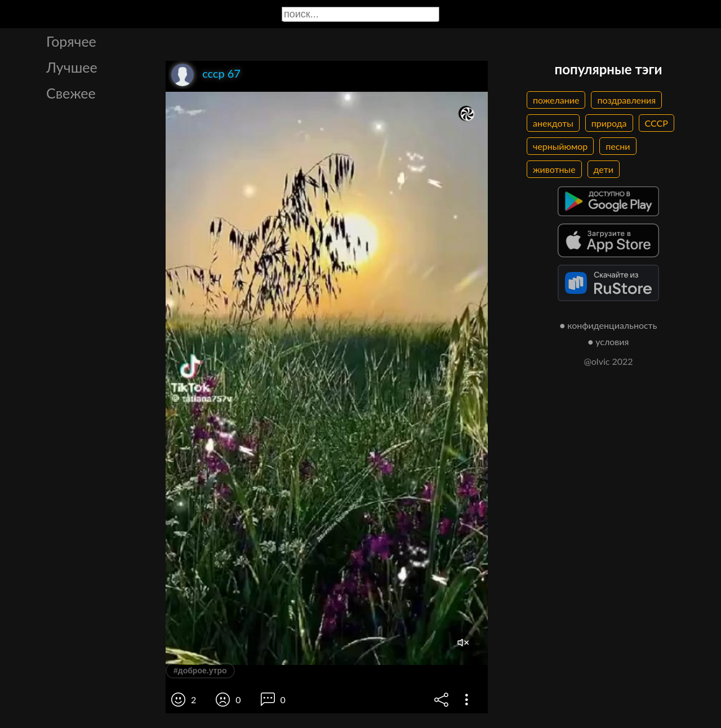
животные (554, 169)
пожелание (556, 100)
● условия (609, 341)
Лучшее (72, 67)
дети (604, 169)
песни (618, 146)
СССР (657, 123)
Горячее (71, 41)
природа (609, 123)
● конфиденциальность (609, 325)
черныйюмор (560, 146)
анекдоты (553, 123)
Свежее (71, 93)
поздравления (626, 100)
